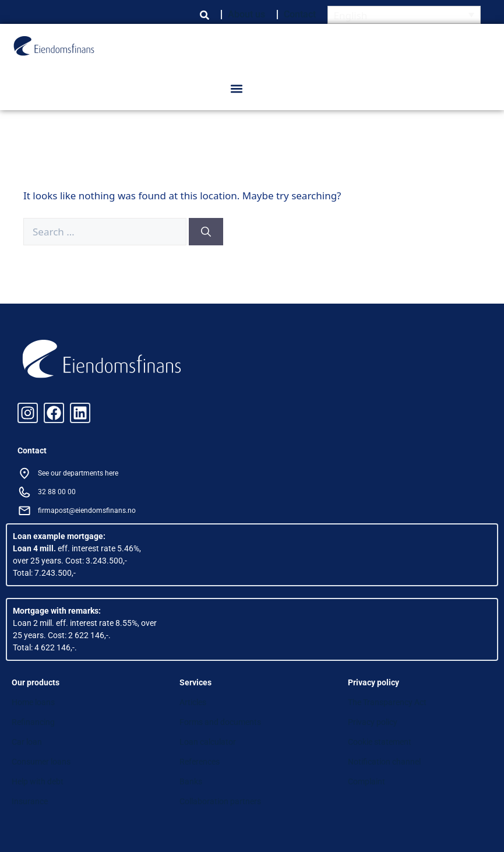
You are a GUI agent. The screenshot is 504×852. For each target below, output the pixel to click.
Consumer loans (41, 762)
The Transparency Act (387, 702)
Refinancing (33, 722)
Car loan (27, 742)
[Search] (206, 232)
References (200, 762)
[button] (237, 89)
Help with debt (38, 781)
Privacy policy (373, 722)
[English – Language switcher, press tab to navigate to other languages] (404, 15)
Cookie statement (380, 742)
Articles (193, 702)
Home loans (33, 702)
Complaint (366, 781)
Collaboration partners (220, 801)
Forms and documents (220, 722)
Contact (300, 14)
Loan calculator (208, 742)
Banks (191, 781)
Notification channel (384, 762)
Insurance (30, 801)
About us (246, 14)
